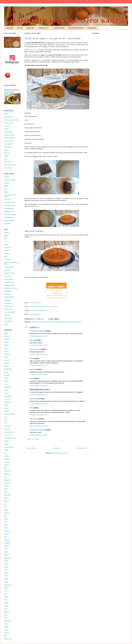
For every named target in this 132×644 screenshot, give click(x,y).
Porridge (7, 546)
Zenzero (6, 606)
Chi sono (20, 28)
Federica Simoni (35, 349)
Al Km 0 (6, 242)
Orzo (5, 507)
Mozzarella (7, 495)
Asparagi (7, 354)
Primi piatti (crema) (10, 203)
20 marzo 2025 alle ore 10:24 (38, 395)
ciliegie (6, 627)
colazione (41, 322)
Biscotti (6, 114)
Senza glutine (8, 303)
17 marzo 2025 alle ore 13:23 (38, 336)
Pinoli (6, 525)
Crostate (7, 126)
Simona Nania (34, 399)
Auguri (6, 245)
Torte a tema (8, 162)
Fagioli (6, 408)
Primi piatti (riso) (9, 209)
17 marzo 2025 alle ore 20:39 (38, 375)
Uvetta (6, 597)
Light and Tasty (34, 50)
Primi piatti (7, 200)
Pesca (6, 519)
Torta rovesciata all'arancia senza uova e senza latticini (43, 307)
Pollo (6, 537)
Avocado (7, 360)
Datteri (6, 405)
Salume (6, 567)
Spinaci (6, 579)
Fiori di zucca (8, 435)
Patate (6, 510)
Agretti (6, 333)
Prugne (6, 552)
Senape (6, 573)
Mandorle (7, 474)
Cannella (7, 375)
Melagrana (7, 480)
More (6, 492)
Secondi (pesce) (9, 218)
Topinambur (8, 585)
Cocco (6, 393)
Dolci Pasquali (8, 132)
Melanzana (7, 483)
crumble (6, 630)
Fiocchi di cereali (9, 432)
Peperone (7, 513)
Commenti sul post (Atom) (59, 453)
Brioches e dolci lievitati (11, 120)
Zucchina (7, 612)
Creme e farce (8, 123)
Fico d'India (7, 426)
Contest (6, 251)
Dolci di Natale (8, 141)
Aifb (5, 239)
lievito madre (8, 318)
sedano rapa (8, 639)
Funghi (6, 444)
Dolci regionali (8, 144)
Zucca (6, 609)
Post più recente (31, 448)
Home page (10, 28)
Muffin (6, 150)
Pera (5, 516)
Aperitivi (6, 183)
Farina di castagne (10, 414)
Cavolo (6, 381)
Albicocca (7, 336)
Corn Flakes (8, 396)
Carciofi (6, 378)
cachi (6, 618)
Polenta (6, 534)
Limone (6, 465)
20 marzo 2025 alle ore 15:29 (38, 404)
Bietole (6, 372)
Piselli (6, 528)
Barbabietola (8, 369)
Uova (6, 591)
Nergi (6, 498)
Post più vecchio (82, 448)
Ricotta (6, 561)
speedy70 (33, 369)
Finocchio (7, 429)
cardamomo (8, 621)
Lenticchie (7, 462)
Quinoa (6, 555)
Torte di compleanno (10, 165)
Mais (5, 468)
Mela (5, 477)
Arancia (6, 351)
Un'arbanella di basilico (37, 331)
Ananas (6, 342)
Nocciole (7, 501)
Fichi (5, 423)
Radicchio (7, 558)
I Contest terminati (59, 28)
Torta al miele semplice (34, 303)
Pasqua (6, 192)
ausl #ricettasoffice (10, 312)
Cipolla (6, 390)
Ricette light (69, 322)
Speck (6, 576)
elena (31, 358)
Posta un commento (33, 439)
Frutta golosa (8, 147)
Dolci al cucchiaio (9, 135)
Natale (6, 186)
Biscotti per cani (9, 117)
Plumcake (7, 153)
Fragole (6, 441)
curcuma (7, 633)
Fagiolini (7, 411)
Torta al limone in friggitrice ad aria (39, 310)
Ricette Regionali (9, 297)
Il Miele (6, 450)
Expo (6, 257)
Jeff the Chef (34, 419)
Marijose (32, 340)
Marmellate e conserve (11, 288)
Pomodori (7, 540)
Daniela (36, 319)
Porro (6, 549)
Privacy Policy (92, 28)
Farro (6, 417)
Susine (6, 582)
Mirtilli (6, 489)
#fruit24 (6, 236)
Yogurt (79, 322)
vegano (6, 324)
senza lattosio (8, 321)
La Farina (7, 270)
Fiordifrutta (7, 260)
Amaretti (7, 339)
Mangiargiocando (60, 322)
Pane (6, 189)
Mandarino (7, 471)
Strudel (6, 156)
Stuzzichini (7, 224)
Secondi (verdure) (9, 221)
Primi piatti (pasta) (10, 206)
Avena (6, 357)
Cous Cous (7, 399)
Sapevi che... (31, 28)
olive (5, 636)
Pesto (6, 522)
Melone (6, 486)
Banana (6, 366)
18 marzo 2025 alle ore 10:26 (38, 386)
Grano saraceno (9, 447)
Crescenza (7, 402)
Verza (6, 600)
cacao (6, 615)
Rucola (6, 564)
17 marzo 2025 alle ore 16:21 (38, 354)
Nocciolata (7, 294)
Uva (5, 594)
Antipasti (7, 177)
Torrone (6, 588)
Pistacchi (7, 531)
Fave (6, 420)
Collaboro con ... (44, 28)
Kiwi (5, 453)
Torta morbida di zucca (35, 314)
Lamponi (7, 456)
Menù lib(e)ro (8, 291)
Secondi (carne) (9, 212)
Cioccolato (34, 322)
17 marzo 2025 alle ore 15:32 (38, 345)
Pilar (31, 408)
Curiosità (7, 254)
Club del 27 (7, 248)
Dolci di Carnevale (10, 138)
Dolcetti (6, 129)
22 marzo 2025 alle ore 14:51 (38, 426)
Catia (31, 379)
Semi (6, 570)
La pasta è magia (9, 273)
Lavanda (7, 459)
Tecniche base (8, 306)
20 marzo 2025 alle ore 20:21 (38, 415)
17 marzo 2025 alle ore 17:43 (38, 365)
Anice (6, 348)
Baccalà (6, 363)
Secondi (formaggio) (10, 215)
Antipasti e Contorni (10, 180)
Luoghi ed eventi (9, 282)
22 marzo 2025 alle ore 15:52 (38, 435)
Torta (75, 322)
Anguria (6, 345)
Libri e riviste (8, 276)
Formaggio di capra (10, 438)
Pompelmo (7, 543)
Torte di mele (8, 168)
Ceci (5, 384)
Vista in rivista (8, 309)
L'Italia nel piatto (9, 267)
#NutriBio (7, 233)
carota (6, 624)
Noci (5, 504)
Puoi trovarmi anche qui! (76, 28)
